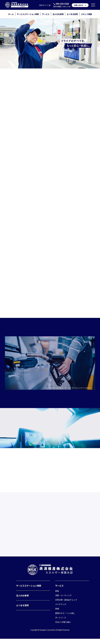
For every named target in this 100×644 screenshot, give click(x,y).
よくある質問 (72, 14)
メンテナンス (61, 609)
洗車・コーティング (63, 601)
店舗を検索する (50, 206)
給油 (57, 596)
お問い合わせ (80, 5)
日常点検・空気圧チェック (66, 605)
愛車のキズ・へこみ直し (65, 618)
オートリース (61, 623)
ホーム (11, 14)
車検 (57, 614)
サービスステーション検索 (28, 14)
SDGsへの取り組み (63, 627)
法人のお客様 (58, 14)
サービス (46, 14)
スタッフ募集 (86, 14)
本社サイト (45, 5)
